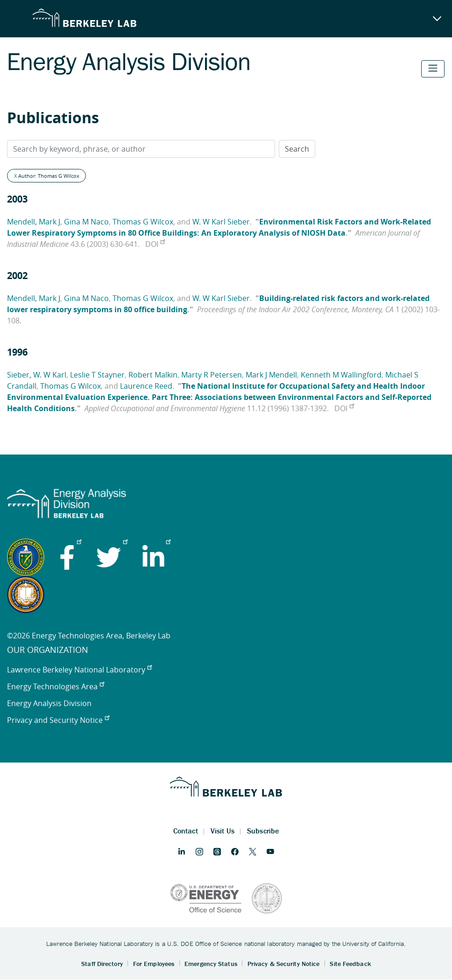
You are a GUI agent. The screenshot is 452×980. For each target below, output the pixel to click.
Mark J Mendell (271, 375)
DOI (155, 244)
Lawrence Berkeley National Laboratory (79, 670)
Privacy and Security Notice (58, 720)
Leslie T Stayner (97, 375)
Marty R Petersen (212, 375)
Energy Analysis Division (49, 703)
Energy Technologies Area (56, 686)
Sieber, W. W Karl (37, 375)
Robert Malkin (153, 375)
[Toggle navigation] (433, 69)
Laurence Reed (146, 386)
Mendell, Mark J (34, 222)
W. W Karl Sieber (221, 222)
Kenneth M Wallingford (341, 375)
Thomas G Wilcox (143, 222)
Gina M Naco (86, 222)
